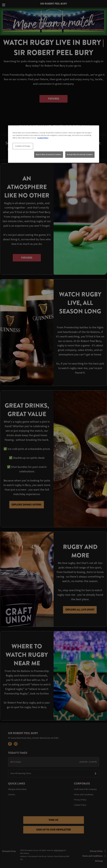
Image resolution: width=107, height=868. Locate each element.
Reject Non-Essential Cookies (49, 154)
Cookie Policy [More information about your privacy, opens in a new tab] (43, 138)
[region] (54, 144)
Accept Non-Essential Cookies (80, 154)
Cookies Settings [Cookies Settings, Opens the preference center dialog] (23, 146)
